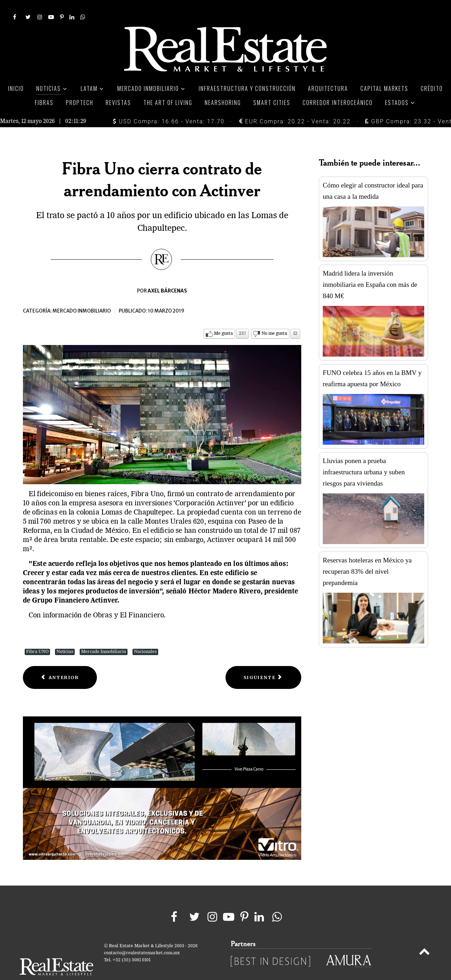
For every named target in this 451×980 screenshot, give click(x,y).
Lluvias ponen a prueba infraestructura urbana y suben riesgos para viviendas (364, 456)
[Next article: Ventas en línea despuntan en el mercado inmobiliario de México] (263, 662)
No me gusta (274, 318)
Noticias (65, 636)
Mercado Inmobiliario (104, 636)
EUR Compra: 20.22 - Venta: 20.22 (295, 106)
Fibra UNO (37, 636)
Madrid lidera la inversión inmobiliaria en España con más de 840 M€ (370, 269)
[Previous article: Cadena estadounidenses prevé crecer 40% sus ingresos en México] (60, 662)
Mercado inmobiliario (82, 295)
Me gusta (223, 318)
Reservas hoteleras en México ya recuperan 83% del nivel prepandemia (367, 556)
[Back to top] (424, 937)
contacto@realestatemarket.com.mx (142, 937)
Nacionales (145, 636)
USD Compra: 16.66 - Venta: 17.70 (169, 106)
